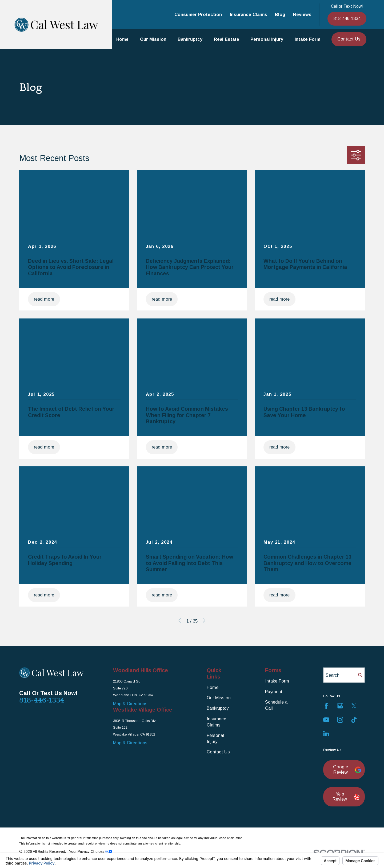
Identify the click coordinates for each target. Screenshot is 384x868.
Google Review (346, 769)
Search (333, 675)
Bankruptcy (218, 708)
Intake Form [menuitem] (307, 39)
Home (213, 687)
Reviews (302, 14)
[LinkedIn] (326, 734)
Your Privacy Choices (91, 852)
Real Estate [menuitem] (227, 39)
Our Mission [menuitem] (153, 39)
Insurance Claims (249, 14)
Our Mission (219, 698)
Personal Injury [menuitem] (267, 39)
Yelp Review (346, 797)
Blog (280, 14)
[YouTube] (326, 720)
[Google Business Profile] (340, 706)
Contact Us (349, 39)
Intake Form (277, 681)
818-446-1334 (347, 18)
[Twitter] (354, 706)
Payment (274, 692)
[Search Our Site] (360, 675)
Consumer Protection (198, 14)
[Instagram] (340, 720)
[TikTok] (354, 720)
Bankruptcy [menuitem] (190, 39)
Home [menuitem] (122, 39)
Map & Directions (130, 704)
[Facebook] (326, 706)
